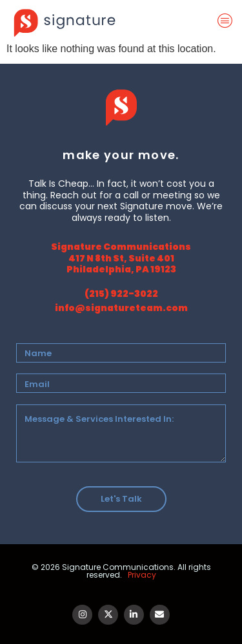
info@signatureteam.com (121, 308)
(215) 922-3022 (121, 294)
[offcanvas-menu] (227, 22)
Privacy (142, 575)
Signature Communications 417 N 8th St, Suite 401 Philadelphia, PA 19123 (121, 258)
